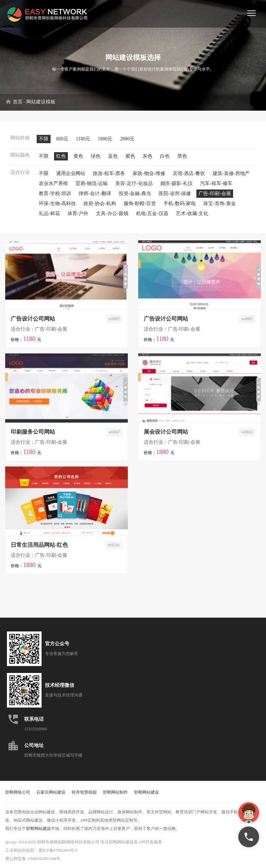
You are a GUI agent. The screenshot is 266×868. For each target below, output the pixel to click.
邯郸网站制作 (115, 792)
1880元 (105, 139)
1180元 (83, 139)
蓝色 (113, 156)
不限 (44, 139)
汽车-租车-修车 (216, 183)
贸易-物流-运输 (92, 183)
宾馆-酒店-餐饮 (189, 173)
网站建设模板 (41, 102)
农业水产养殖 (53, 183)
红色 (61, 156)
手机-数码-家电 (180, 204)
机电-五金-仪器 (152, 214)
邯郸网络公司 (18, 792)
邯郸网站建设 (147, 792)
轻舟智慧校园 (84, 792)
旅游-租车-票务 (109, 173)
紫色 (130, 156)
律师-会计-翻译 (95, 193)
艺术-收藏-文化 (192, 214)
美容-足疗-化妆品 (134, 183)
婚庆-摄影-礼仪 (176, 183)
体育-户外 (78, 214)
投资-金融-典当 (135, 193)
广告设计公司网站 (33, 319)
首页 (18, 102)
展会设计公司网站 (166, 432)
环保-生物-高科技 (57, 204)
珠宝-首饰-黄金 (219, 204)
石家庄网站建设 (51, 792)
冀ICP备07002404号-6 (58, 850)
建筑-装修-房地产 (231, 173)
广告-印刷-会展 (215, 193)
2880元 (127, 139)
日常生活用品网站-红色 (39, 545)
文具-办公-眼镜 (112, 214)
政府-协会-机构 (100, 204)
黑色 (182, 156)
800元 (62, 139)
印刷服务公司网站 (33, 432)
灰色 (148, 156)
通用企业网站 (71, 173)
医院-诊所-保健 (175, 193)
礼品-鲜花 (49, 214)
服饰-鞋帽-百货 (140, 204)
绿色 (96, 156)
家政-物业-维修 (149, 173)
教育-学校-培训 (55, 193)
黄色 (78, 156)
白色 (165, 156)
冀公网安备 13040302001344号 (33, 859)
